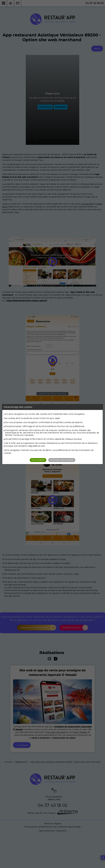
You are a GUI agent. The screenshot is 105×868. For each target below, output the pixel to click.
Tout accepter (38, 460)
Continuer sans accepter (62, 460)
